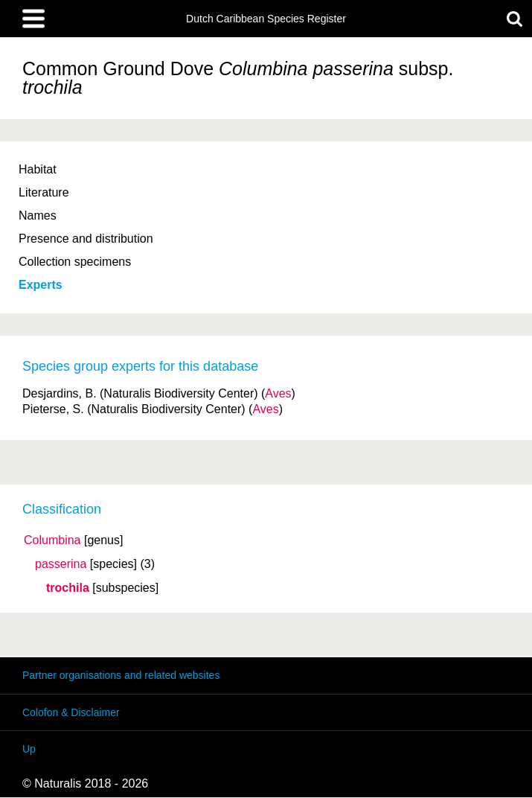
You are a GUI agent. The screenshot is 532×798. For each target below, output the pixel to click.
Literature (44, 192)
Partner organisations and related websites (121, 675)
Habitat (38, 169)
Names (38, 216)
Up (29, 749)
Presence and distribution (86, 239)
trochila (68, 588)
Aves (278, 393)
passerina (61, 564)
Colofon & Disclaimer (71, 712)
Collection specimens (75, 262)
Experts (41, 285)
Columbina (52, 540)
